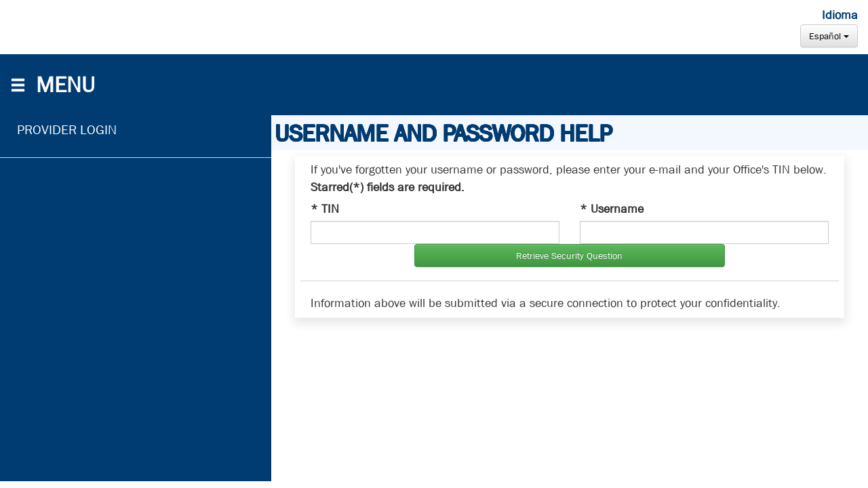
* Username (612, 209)
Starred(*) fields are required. (388, 187)
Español (829, 36)
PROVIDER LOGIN (67, 130)
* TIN (325, 209)
